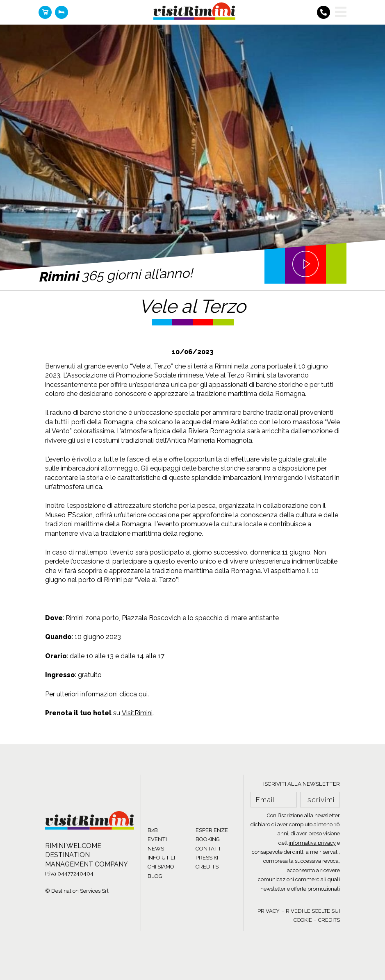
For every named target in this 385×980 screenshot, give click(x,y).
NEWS (156, 849)
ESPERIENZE (212, 830)
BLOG (155, 876)
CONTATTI (209, 849)
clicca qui (133, 694)
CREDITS (207, 867)
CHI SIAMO (161, 867)
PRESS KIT (209, 858)
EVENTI (157, 839)
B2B (153, 830)
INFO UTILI (161, 858)
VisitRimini (137, 713)
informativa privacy (312, 843)
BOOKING (208, 839)
